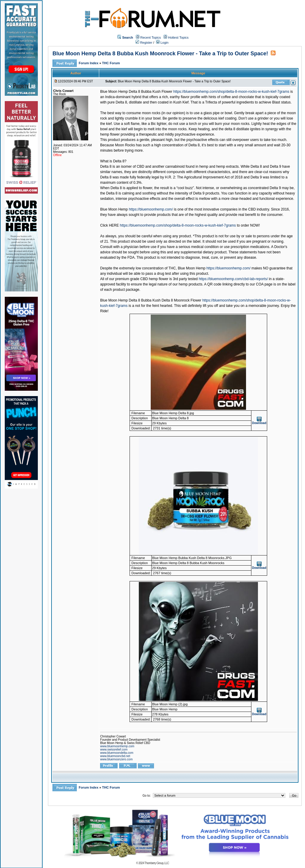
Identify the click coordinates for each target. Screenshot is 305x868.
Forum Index (89, 63)
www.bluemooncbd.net (115, 756)
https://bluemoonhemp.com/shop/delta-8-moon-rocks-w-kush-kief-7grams (231, 92)
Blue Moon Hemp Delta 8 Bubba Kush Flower (136, 92)
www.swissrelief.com (114, 750)
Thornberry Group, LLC (157, 863)
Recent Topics (151, 37)
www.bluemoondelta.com (117, 753)
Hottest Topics (178, 37)
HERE (114, 225)
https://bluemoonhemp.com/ (151, 209)
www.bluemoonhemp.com (117, 746)
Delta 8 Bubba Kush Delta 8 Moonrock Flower (165, 300)
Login (162, 43)
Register (144, 43)
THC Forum (111, 63)
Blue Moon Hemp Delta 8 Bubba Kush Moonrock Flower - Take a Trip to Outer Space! (160, 54)
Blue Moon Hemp (114, 209)
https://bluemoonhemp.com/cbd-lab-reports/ (233, 279)
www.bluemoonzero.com (116, 759)
